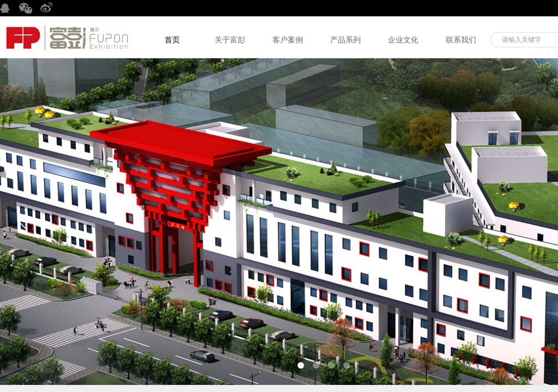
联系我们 (461, 40)
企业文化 (403, 40)
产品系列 (345, 40)
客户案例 (288, 40)
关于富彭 (230, 40)
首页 (172, 40)
